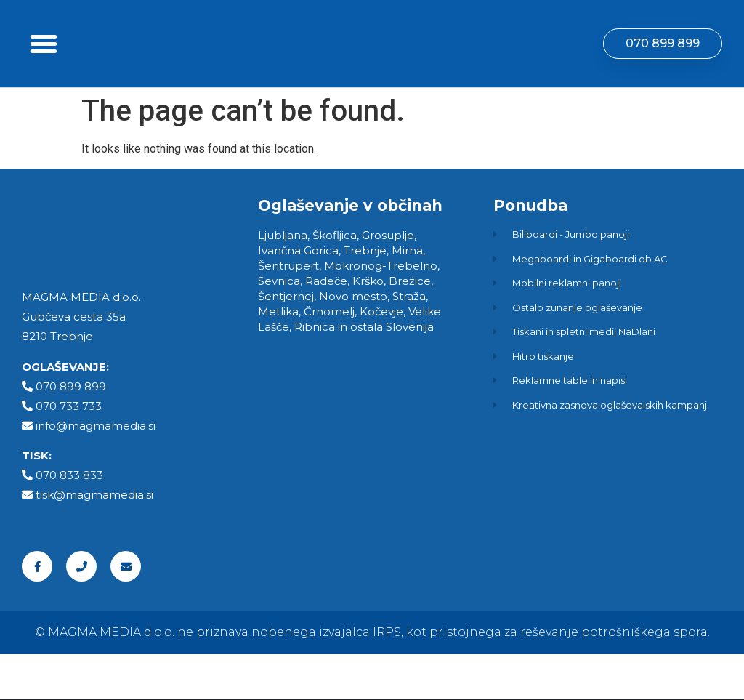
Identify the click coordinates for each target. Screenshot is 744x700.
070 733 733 (69, 451)
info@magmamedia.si (96, 471)
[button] (44, 66)
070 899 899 (71, 431)
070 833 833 (69, 521)
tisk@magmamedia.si (94, 540)
